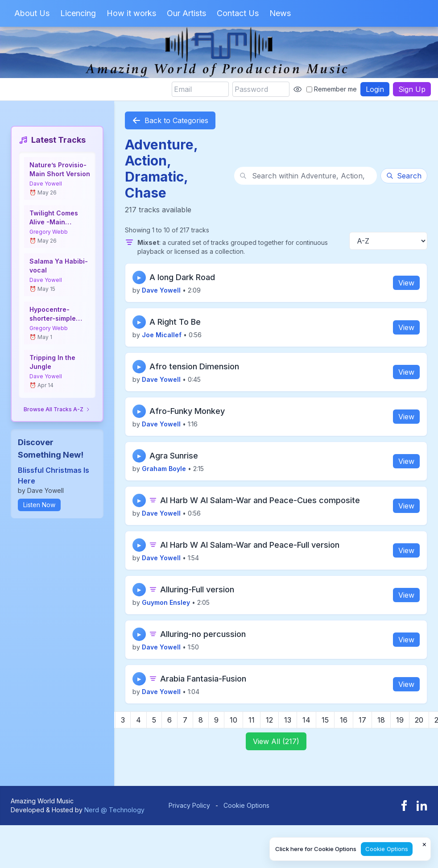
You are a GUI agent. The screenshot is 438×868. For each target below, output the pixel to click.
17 (362, 720)
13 (288, 720)
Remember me (332, 89)
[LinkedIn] (422, 806)
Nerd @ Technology (114, 810)
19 (400, 720)
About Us (32, 13)
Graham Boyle (164, 469)
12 (269, 720)
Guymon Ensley (166, 602)
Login (375, 89)
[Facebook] (404, 806)
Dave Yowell (46, 184)
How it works (131, 13)
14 (306, 720)
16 (344, 720)
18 (381, 720)
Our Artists (186, 13)
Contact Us (238, 13)
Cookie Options (246, 805)
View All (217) (276, 741)
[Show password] (298, 89)
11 (252, 720)
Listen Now (39, 505)
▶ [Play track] (139, 277)
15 (325, 720)
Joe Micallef (162, 335)
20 (419, 720)
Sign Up (412, 89)
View (406, 283)
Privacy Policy (189, 805)
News (280, 13)
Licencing (78, 13)
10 (233, 720)
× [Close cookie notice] (424, 844)
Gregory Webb (49, 232)
